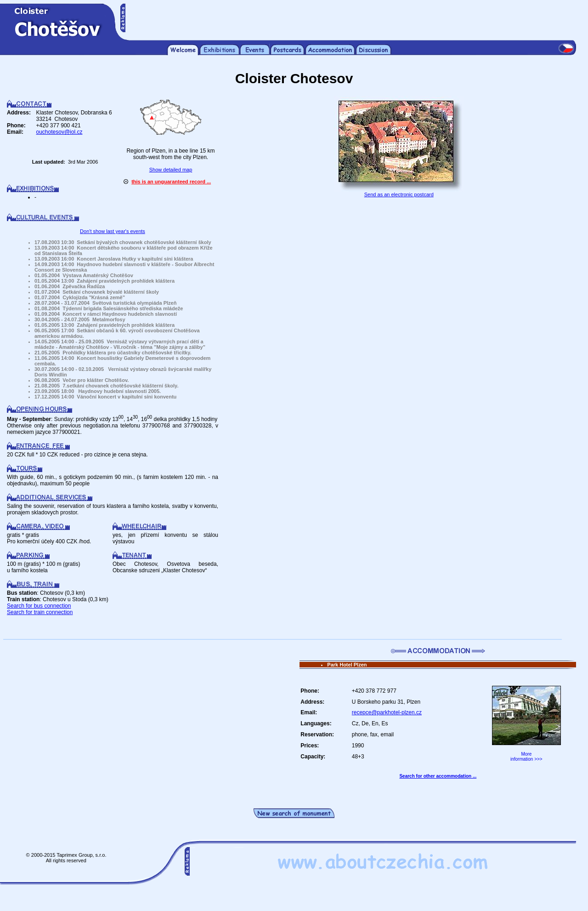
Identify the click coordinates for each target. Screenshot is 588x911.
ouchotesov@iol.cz (59, 132)
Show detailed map (171, 170)
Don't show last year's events (113, 231)
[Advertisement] (351, 17)
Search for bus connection (39, 606)
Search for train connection (40, 612)
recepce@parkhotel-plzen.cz (387, 712)
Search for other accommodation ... (438, 776)
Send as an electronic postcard (399, 194)
